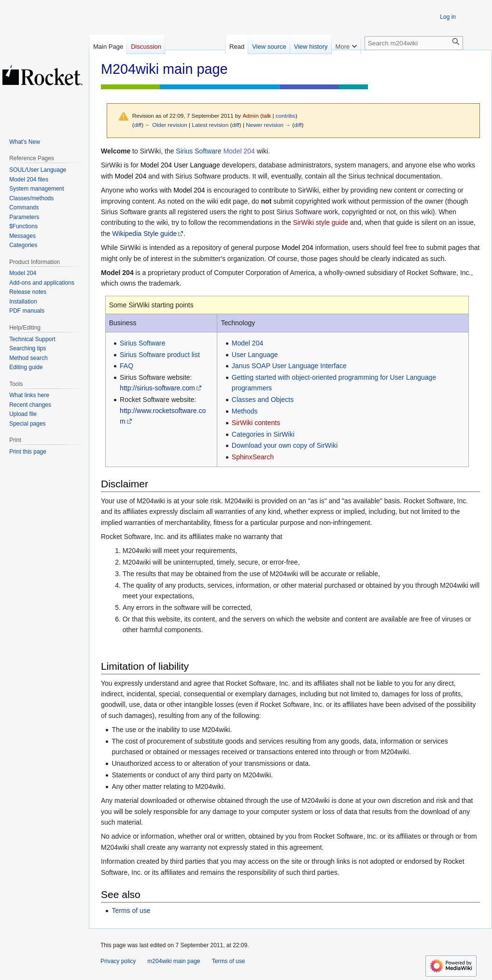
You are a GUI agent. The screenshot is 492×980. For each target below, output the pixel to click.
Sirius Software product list (160, 355)
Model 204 (239, 151)
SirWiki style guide (321, 222)
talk (267, 116)
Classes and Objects (263, 400)
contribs (286, 116)
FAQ (127, 366)
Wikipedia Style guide (144, 234)
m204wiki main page (174, 961)
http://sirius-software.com (157, 388)
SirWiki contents (256, 423)
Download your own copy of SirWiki (285, 445)
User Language (255, 355)
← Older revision (166, 125)
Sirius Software (198, 151)
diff (138, 125)
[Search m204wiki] (414, 43)
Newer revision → (268, 125)
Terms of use (131, 911)
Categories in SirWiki (263, 434)
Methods (245, 411)
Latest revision (210, 125)
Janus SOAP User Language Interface (289, 366)
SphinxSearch (253, 457)
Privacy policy (118, 961)
